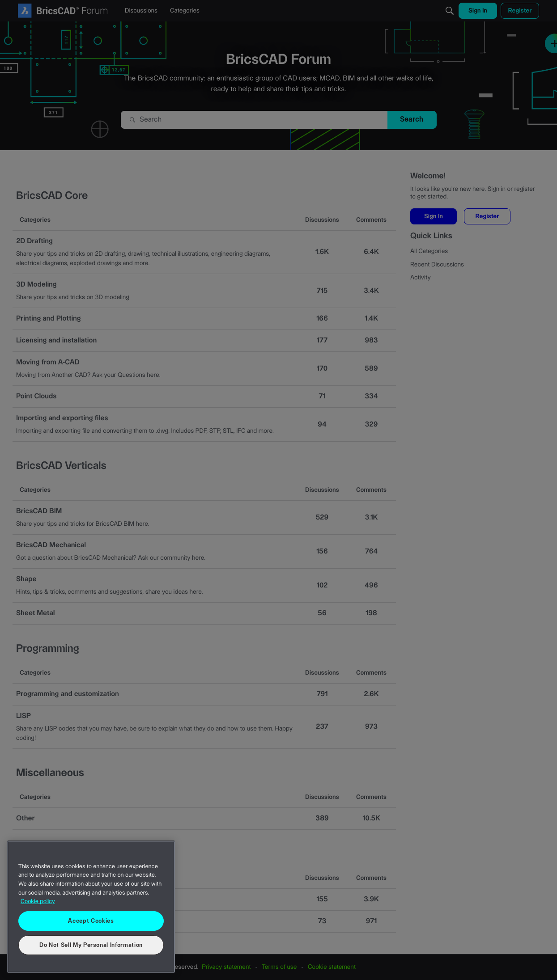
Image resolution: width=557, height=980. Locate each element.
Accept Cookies (91, 921)
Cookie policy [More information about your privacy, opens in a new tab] (38, 902)
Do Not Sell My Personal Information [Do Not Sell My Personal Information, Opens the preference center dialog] (91, 945)
